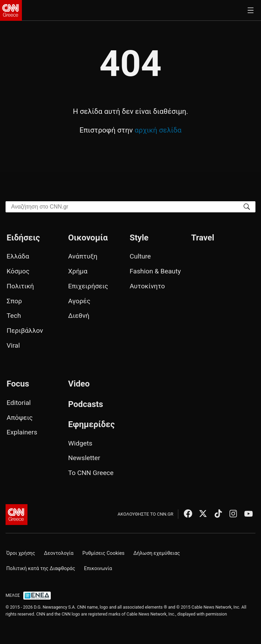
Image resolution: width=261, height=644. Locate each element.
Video (79, 384)
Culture (140, 256)
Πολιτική (20, 286)
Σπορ (14, 301)
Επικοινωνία (98, 569)
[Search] (247, 206)
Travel (203, 238)
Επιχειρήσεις (88, 286)
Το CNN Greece (91, 473)
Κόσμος (18, 271)
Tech (14, 316)
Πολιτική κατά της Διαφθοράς (41, 569)
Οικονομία (88, 238)
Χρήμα (78, 271)
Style (139, 238)
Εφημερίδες (91, 424)
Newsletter (84, 458)
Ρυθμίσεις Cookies (103, 553)
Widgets (80, 443)
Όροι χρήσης (21, 553)
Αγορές (79, 301)
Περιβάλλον (25, 331)
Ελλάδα (18, 256)
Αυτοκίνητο (147, 286)
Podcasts (86, 404)
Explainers (22, 432)
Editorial (19, 403)
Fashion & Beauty (155, 271)
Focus (18, 384)
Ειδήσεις (23, 238)
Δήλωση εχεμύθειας (157, 553)
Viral (13, 345)
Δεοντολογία (59, 553)
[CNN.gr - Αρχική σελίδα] (17, 515)
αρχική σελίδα (158, 130)
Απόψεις (20, 418)
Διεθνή (79, 316)
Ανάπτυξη (83, 256)
